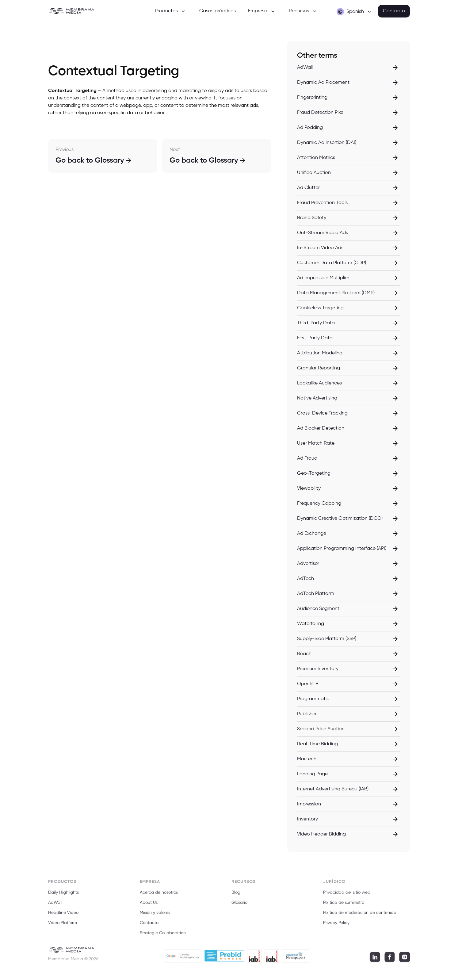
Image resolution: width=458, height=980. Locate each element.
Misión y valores (155, 916)
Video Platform (63, 926)
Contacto (394, 11)
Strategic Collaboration (163, 936)
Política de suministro (344, 906)
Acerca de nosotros (159, 896)
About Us (149, 906)
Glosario (239, 906)
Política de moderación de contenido (360, 916)
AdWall (55, 906)
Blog (236, 896)
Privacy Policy (336, 926)
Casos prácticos (218, 11)
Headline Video (63, 916)
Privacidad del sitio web (347, 896)
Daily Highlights (63, 896)
